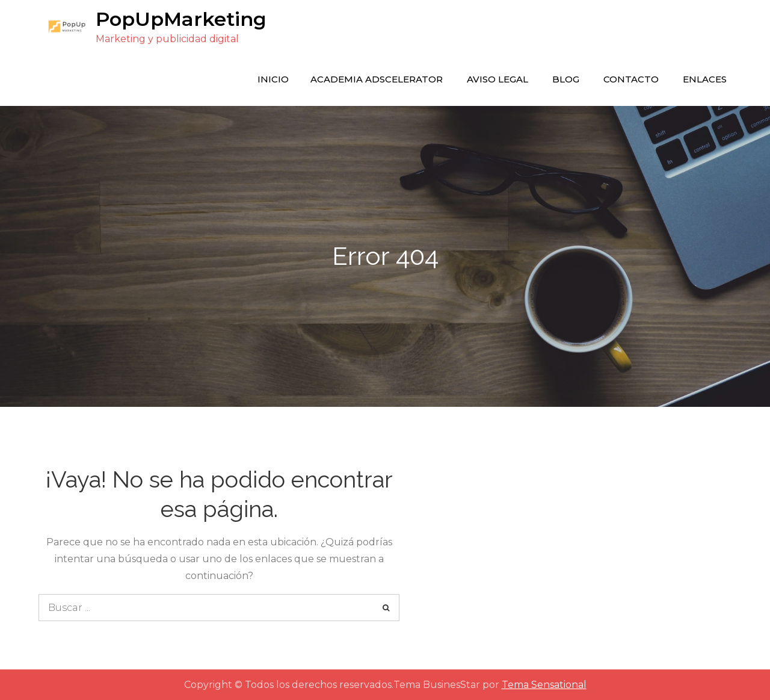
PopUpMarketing (181, 19)
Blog (566, 79)
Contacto (631, 79)
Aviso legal (497, 79)
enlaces (705, 79)
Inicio (273, 79)
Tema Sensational (544, 685)
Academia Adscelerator (377, 79)
